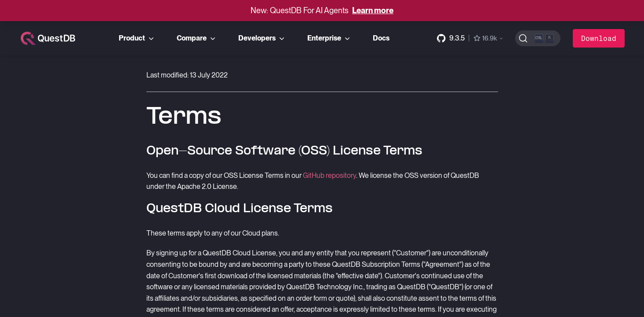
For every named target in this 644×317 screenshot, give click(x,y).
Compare (197, 38)
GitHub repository (329, 175)
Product (137, 38)
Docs (381, 38)
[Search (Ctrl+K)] (538, 38)
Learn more (373, 10)
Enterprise (329, 38)
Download (599, 38)
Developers (262, 38)
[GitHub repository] (470, 38)
